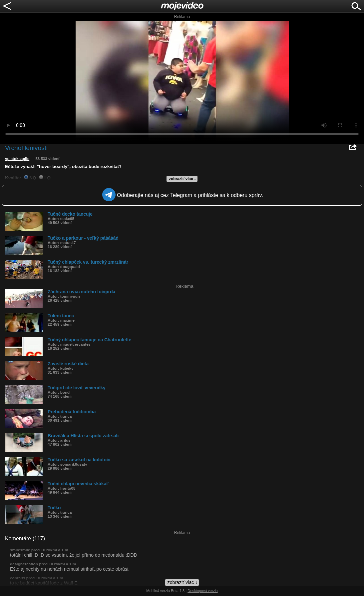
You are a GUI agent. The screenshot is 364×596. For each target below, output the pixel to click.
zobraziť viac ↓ (182, 179)
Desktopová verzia (203, 591)
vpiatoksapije (17, 159)
